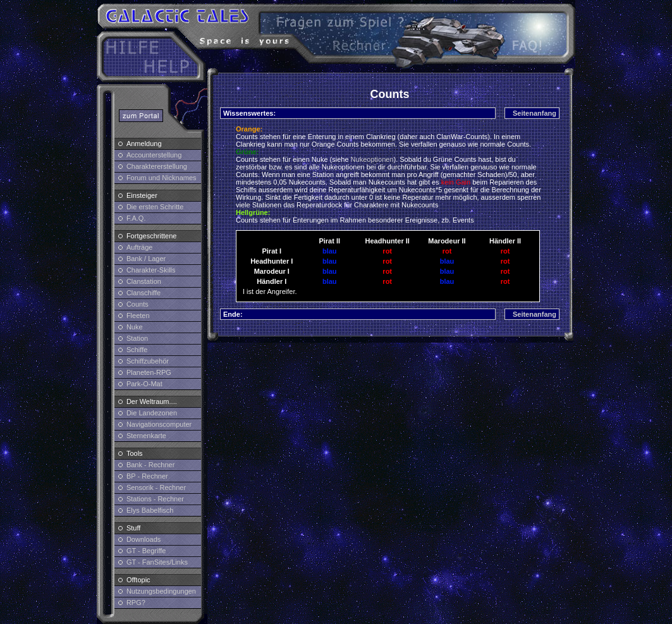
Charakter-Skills (151, 270)
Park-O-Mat (144, 384)
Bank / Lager (146, 259)
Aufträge (140, 247)
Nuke (135, 327)
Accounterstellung (154, 155)
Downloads (144, 539)
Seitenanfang (535, 113)
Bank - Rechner (150, 465)
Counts (137, 304)
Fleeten (138, 315)
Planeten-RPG (149, 372)
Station (137, 338)
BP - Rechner (147, 476)
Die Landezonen (152, 413)
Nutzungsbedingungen (161, 591)
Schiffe (137, 350)
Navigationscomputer (159, 424)
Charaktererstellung (157, 166)
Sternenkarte (146, 436)
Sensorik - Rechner (156, 487)
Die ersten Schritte (155, 207)
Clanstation (144, 281)
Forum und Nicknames (162, 178)
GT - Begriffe (146, 551)
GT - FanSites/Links (157, 562)
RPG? (136, 603)
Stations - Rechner (155, 499)
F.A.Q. (136, 218)
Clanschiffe (144, 293)
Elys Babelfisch (150, 510)
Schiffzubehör (148, 361)
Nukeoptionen (372, 159)
